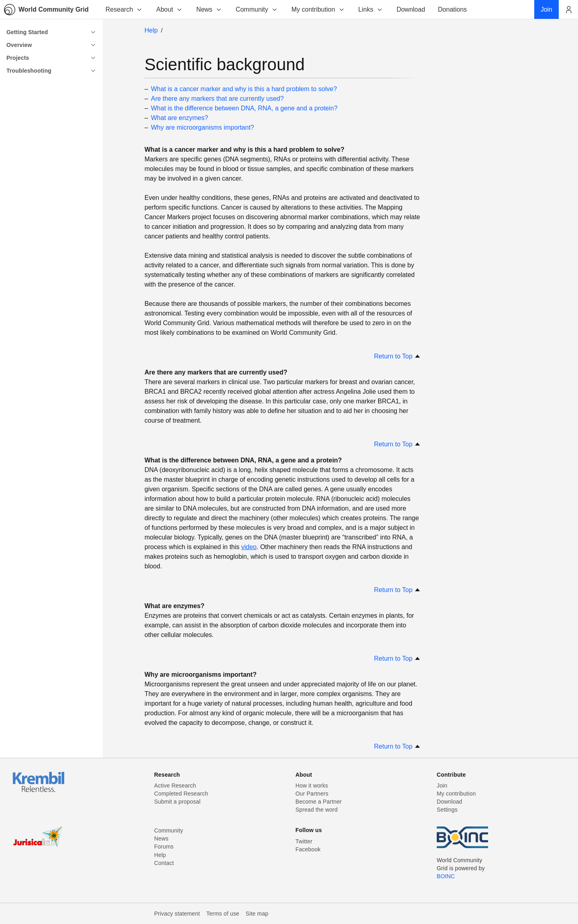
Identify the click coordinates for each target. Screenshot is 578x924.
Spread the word (316, 810)
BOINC (446, 876)
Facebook (308, 849)
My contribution (318, 9)
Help (151, 30)
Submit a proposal (177, 802)
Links (371, 9)
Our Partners (312, 794)
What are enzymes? (179, 118)
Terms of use (223, 914)
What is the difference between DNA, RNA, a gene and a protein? (244, 108)
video (249, 547)
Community (257, 9)
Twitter (304, 841)
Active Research (175, 786)
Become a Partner (319, 802)
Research (124, 9)
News (209, 9)
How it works (312, 786)
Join (442, 786)
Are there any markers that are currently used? (217, 99)
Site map (257, 914)
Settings (447, 810)
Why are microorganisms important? (203, 127)
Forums (164, 847)
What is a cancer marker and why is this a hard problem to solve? (244, 89)
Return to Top (397, 356)
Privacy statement (177, 914)
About (169, 9)
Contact (164, 863)
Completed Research (181, 794)
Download (450, 802)
